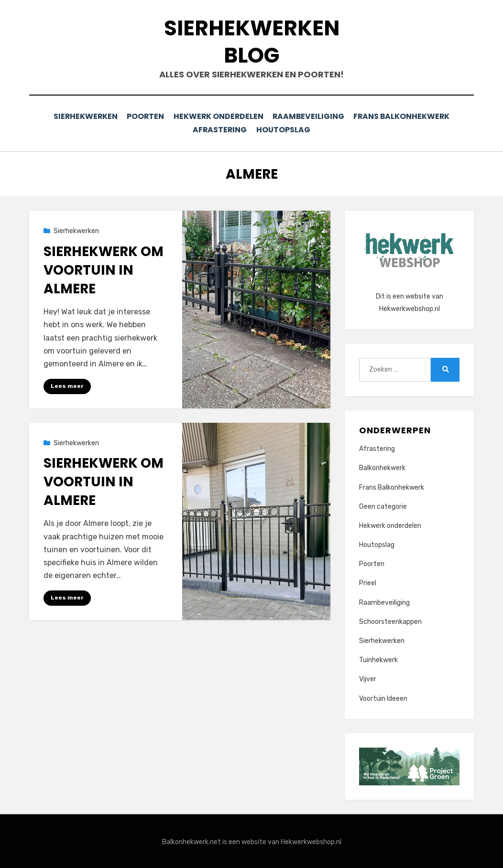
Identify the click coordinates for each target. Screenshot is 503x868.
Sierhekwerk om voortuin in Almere (104, 269)
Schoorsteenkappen (390, 620)
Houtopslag (285, 129)
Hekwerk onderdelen (219, 116)
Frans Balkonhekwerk (405, 116)
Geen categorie (383, 505)
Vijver (368, 678)
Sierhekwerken (82, 116)
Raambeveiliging (310, 116)
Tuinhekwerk (378, 659)
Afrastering (219, 129)
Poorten (144, 116)
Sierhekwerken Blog (252, 42)
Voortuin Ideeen (383, 697)
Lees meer (67, 385)
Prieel (368, 582)
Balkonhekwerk (382, 466)
